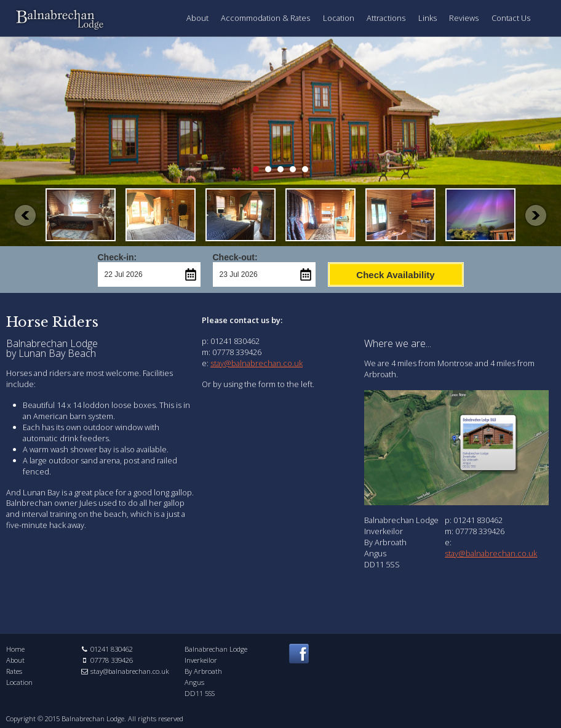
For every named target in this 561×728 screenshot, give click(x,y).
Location (339, 18)
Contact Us (511, 18)
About (197, 18)
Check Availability (395, 275)
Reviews (464, 18)
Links (428, 18)
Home (15, 649)
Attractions (386, 18)
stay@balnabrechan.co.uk (257, 363)
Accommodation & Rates (265, 18)
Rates (14, 671)
